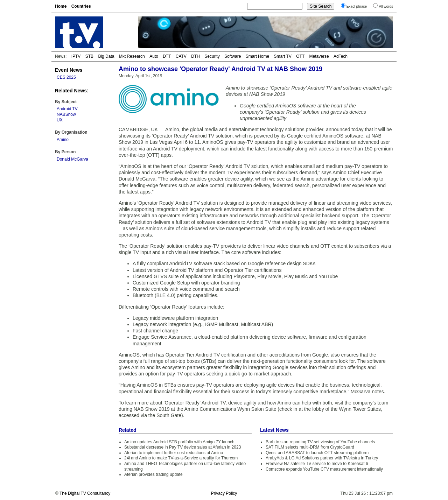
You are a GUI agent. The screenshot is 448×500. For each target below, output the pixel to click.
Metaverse (319, 56)
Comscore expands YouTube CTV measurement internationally (324, 469)
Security (212, 56)
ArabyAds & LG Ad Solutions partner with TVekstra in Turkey (322, 458)
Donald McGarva (72, 159)
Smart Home (257, 56)
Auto (154, 56)
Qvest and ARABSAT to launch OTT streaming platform (317, 453)
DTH (195, 56)
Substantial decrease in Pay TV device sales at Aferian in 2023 (183, 447)
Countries (81, 6)
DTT (167, 56)
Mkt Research (132, 56)
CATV (181, 56)
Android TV (67, 109)
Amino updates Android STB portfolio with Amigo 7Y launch (179, 442)
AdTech (341, 56)
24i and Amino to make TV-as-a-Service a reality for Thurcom (181, 458)
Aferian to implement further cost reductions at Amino (174, 453)
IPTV (76, 56)
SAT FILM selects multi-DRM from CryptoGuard (310, 447)
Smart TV (282, 56)
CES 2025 (66, 77)
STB (89, 56)
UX (60, 120)
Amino (63, 140)
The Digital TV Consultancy (85, 493)
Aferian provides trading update (153, 474)
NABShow (66, 114)
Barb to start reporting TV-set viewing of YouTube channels (320, 442)
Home (61, 6)
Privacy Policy (224, 493)
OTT (300, 56)
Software (233, 56)
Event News (69, 70)
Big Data (106, 56)
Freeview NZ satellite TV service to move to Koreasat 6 (317, 464)
